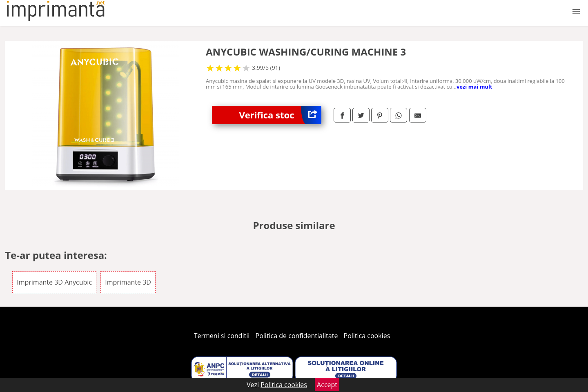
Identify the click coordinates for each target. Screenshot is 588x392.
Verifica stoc (280, 115)
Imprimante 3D (128, 282)
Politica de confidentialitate (297, 336)
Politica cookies (367, 336)
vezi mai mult (474, 87)
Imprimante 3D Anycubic (54, 282)
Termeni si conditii (222, 336)
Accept (327, 385)
